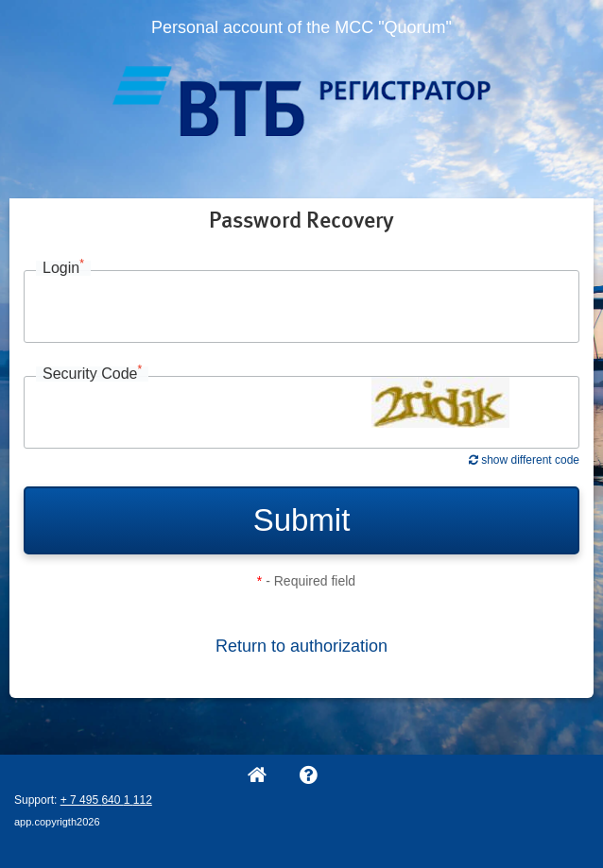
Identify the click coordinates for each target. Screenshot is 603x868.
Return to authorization (301, 646)
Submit (302, 520)
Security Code (92, 374)
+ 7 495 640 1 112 (106, 800)
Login (63, 268)
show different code (524, 460)
